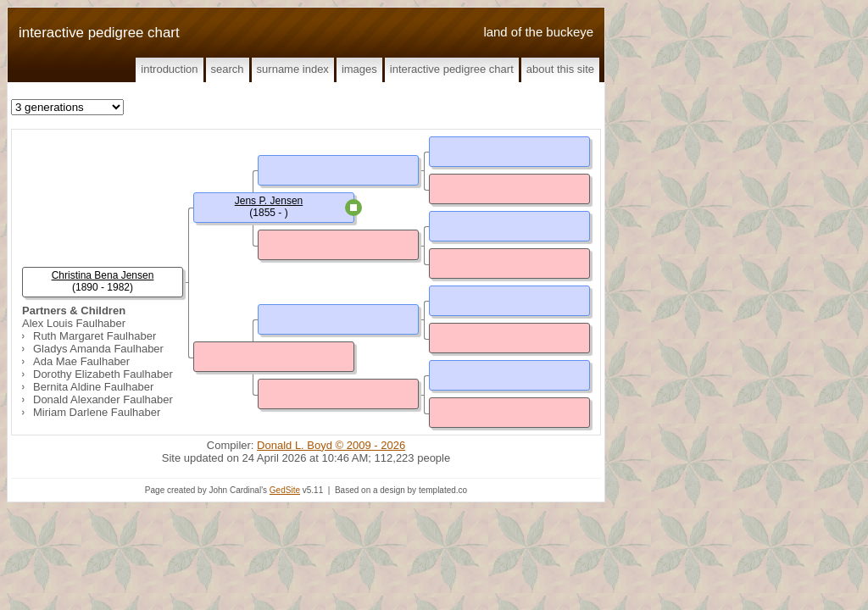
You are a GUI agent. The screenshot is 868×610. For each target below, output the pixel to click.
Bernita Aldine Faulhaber (93, 387)
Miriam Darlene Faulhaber (97, 412)
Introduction (169, 69)
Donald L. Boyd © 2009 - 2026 (331, 445)
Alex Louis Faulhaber (74, 323)
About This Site (560, 69)
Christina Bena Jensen (103, 275)
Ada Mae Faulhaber (81, 361)
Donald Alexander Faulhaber (103, 399)
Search (228, 69)
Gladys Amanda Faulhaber (98, 349)
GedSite (285, 490)
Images (359, 69)
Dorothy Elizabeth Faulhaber (103, 374)
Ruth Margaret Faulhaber (95, 336)
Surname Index (293, 69)
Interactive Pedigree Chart (452, 69)
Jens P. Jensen (269, 201)
